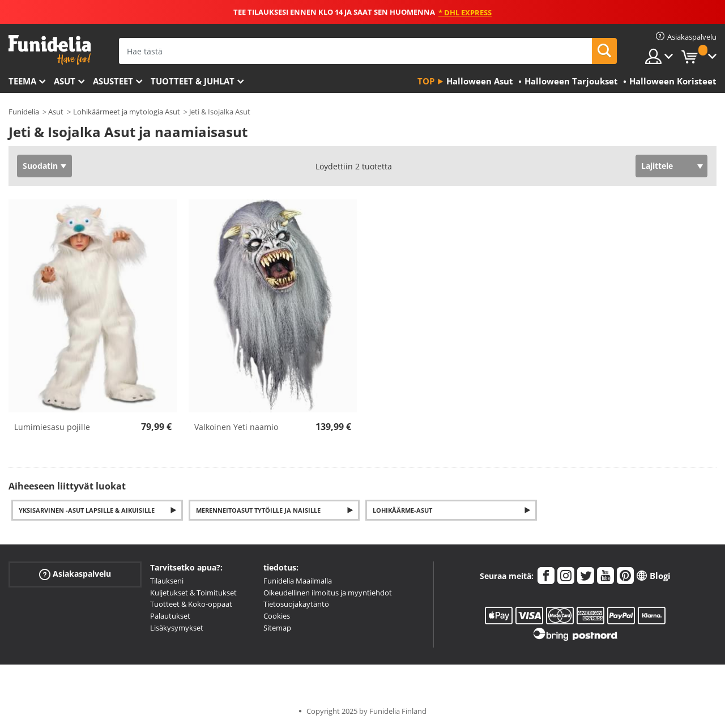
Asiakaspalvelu (75, 574)
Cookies (277, 616)
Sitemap (277, 628)
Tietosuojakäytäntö (296, 604)
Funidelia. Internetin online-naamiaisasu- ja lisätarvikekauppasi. (50, 50)
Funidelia (24, 112)
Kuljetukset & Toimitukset (193, 593)
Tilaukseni (167, 581)
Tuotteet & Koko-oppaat (191, 604)
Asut (65, 81)
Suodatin (40, 166)
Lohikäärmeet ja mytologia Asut (127, 112)
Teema (22, 81)
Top (426, 81)
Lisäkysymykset (177, 628)
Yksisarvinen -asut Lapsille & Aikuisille (87, 510)
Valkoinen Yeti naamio (236, 427)
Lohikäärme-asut (402, 510)
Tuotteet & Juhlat (193, 81)
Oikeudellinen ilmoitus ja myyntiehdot (328, 593)
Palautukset (170, 616)
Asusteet (113, 81)
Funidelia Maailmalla (298, 581)
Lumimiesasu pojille (52, 427)
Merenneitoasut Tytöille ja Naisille (258, 510)
